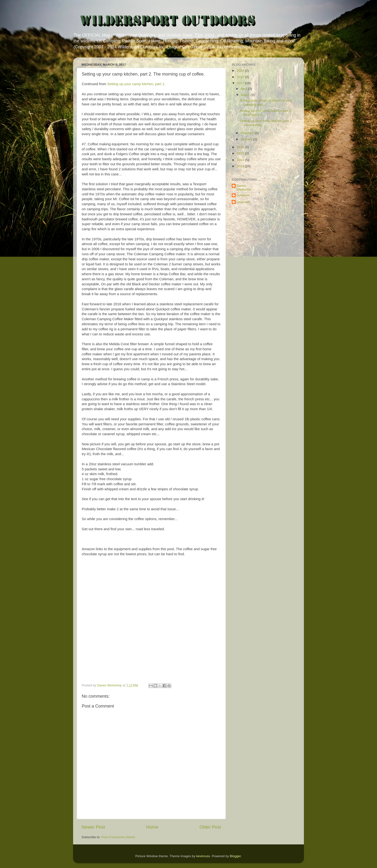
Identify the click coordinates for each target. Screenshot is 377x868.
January (247, 139)
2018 (241, 77)
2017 (241, 83)
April (244, 89)
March (246, 95)
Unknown (243, 195)
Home (152, 827)
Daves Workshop (244, 188)
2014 (241, 160)
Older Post (210, 827)
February (248, 133)
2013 (241, 166)
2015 (241, 153)
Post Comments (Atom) (118, 837)
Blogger (235, 856)
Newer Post (93, 827)
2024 (241, 71)
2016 (241, 147)
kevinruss (203, 856)
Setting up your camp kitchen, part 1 (136, 84)
